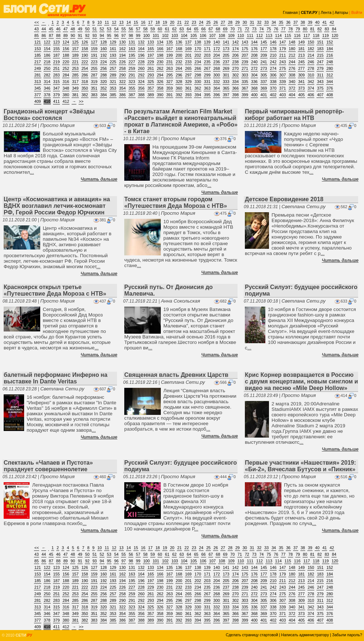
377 (38, 95)
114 (278, 35)
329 (189, 82)
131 (132, 42)
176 (254, 49)
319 (94, 82)
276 (292, 68)
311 (320, 75)
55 (124, 29)
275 (283, 68)
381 (75, 95)
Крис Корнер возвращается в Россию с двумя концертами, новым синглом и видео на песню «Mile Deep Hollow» (302, 381)
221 (75, 62)
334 (235, 82)
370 (273, 88)
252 (66, 68)
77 (283, 29)
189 (75, 55)
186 (47, 55)
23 (194, 22)
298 (198, 75)
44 (44, 29)
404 (292, 95)
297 (189, 75)
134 (160, 42)
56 (131, 29)
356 (141, 88)
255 (94, 68)
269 (226, 68)
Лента (326, 12)
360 (179, 88)
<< (37, 22)
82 (320, 29)
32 (259, 22)
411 (57, 101)
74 (262, 29)
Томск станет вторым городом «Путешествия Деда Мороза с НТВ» (176, 203)
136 (179, 42)
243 (283, 62)
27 (223, 22)
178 (273, 49)
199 (170, 55)
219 (57, 62)
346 (47, 88)
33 (266, 22)
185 (38, 55)
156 (66, 49)
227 (132, 62)
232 (179, 62)
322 (122, 82)
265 (189, 68)
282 (47, 75)
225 (113, 62)
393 (189, 95)
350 (85, 88)
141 (226, 42)
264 (179, 68)
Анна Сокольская (180, 301)
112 (259, 35)
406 (311, 95)
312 (330, 75)
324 (141, 82)
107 (212, 35)
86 (44, 35)
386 (122, 95)
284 (66, 75)
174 (235, 49)
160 (103, 49)
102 (165, 35)
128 (103, 42)
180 (292, 49)
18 (158, 22)
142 (235, 42)
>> (81, 101)
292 (141, 75)
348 (66, 88)
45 (51, 29)
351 (94, 88)
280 (330, 68)
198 (160, 55)
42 (332, 22)
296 (179, 75)
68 (218, 29)
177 (264, 49)
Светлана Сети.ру (303, 207)
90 (73, 35)
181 (302, 49)
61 (167, 29)
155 (57, 49)
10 (100, 22)
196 (141, 55)
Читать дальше (99, 179)
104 (184, 35)
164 (141, 49)
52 (102, 29)
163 (132, 49)
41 (325, 22)
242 (273, 62)
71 (240, 29)
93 (95, 35)
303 (245, 75)
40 (317, 22)
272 (254, 68)
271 (245, 68)
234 (198, 62)
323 (132, 82)
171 (207, 49)
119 (326, 35)
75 (269, 29)
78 (291, 29)
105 (194, 35)
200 (179, 55)
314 (47, 82)
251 (57, 68)
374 (311, 88)
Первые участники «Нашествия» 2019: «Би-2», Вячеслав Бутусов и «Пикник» (300, 466)
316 (66, 82)
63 (182, 29)
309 (302, 75)
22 (187, 22)
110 (241, 35)
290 (122, 75)
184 (330, 49)
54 (116, 29)
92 (87, 35)
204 (217, 55)
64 (189, 29)
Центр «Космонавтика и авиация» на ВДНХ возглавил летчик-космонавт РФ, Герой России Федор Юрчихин (57, 206)
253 (75, 68)
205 (226, 55)
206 (235, 55)
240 (254, 62)
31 (252, 22)
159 (94, 49)
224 (103, 62)
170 (198, 49)
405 (302, 95)
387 (132, 95)
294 (160, 75)
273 (264, 68)
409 (38, 101)
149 (302, 42)
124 (66, 42)
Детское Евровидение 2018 (284, 199)
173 (226, 49)
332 (217, 82)
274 (273, 68)
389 (151, 95)
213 (302, 55)
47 (65, 29)
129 (113, 42)
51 (95, 29)
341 (302, 82)
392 (179, 95)
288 (103, 75)
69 (225, 29)
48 (73, 29)
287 (94, 75)
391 (170, 95)
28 (230, 22)
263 (170, 68)
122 (47, 42)
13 (121, 22)
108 (222, 35)
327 (170, 82)
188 (66, 55)
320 (103, 82)
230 (160, 62)
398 (235, 95)
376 (330, 88)
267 (207, 68)
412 (66, 101)
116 (297, 35)
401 (264, 95)
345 (38, 88)
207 (245, 55)
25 (208, 22)
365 (226, 88)
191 (94, 55)
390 (160, 95)
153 (38, 49)
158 (85, 49)
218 (47, 62)
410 (47, 101)
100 (147, 35)
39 (310, 22)
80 (305, 29)
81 (312, 29)
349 (75, 88)
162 (122, 49)
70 (232, 29)
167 (170, 49)
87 (51, 35)
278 (311, 68)
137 (189, 42)
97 (124, 35)
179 (283, 49)
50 (87, 29)
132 (141, 42)
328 (179, 82)
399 (245, 95)
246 (311, 62)
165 (151, 49)
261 (151, 68)
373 (302, 88)
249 (38, 68)
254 (85, 68)
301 (226, 75)
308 (292, 75)
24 (201, 22)
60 (160, 29)
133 (151, 42)
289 (113, 75)
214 (311, 55)
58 (145, 29)
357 (151, 88)
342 (311, 82)
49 (80, 29)
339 (283, 82)
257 (113, 68)
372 (292, 88)
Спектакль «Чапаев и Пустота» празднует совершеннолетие (48, 466)
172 (217, 49)
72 (247, 29)
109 (231, 35)
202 (198, 55)
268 (217, 68)
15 (136, 22)
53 (109, 29)
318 (85, 82)
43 (37, 29)
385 (113, 95)
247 (320, 62)
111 (250, 35)
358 (160, 88)
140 (217, 42)
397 (226, 95)
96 (116, 35)
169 (189, 49)
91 (80, 35)
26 (216, 22)
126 (85, 42)
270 (235, 68)
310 (311, 75)
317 (75, 82)
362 (198, 88)
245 (302, 62)
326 (160, 82)
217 (38, 62)
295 (170, 75)
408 (330, 95)
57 (138, 29)
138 (198, 42)
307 (283, 75)
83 (327, 29)
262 (160, 68)
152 (330, 42)
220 (66, 62)
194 (122, 55)
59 (153, 29)
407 (320, 95)
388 (141, 95)
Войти (357, 12)
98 (131, 35)
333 (226, 82)
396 (217, 95)
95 (109, 35)
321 (113, 82)
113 (269, 35)
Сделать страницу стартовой (252, 635)
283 (57, 75)
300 (217, 75)
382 (85, 95)
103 (175, 35)
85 (37, 35)
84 (334, 29)
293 (151, 75)
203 (207, 55)
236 (217, 62)
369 (264, 88)
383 (94, 95)
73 (254, 29)
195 (132, 55)
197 (151, 55)
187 (57, 55)
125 (75, 42)
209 (264, 55)
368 (254, 88)
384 (103, 95)
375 (320, 88)
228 (141, 62)
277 (302, 68)
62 (174, 29)
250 (47, 68)
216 (330, 55)
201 (189, 55)
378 (47, 95)
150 (311, 42)
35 (281, 22)
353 (113, 88)
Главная (290, 12)
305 (264, 75)
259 (132, 68)
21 (179, 22)
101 (156, 35)
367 (245, 88)
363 (207, 88)
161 (113, 49)
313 (38, 82)
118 (316, 35)
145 (264, 42)
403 (283, 95)
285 (75, 75)
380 (66, 95)
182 (311, 49)
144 (254, 42)
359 (170, 88)
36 (288, 22)
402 (273, 95)
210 (273, 55)
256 (103, 68)
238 (235, 62)
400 (254, 95)
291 (132, 75)
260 (141, 68)
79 (298, 29)
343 (320, 82)
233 (189, 62)
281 (38, 75)
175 (245, 49)
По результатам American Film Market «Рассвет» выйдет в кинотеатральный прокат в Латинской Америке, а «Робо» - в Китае (181, 121)
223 (94, 62)
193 (113, 55)
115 (288, 35)
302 (235, 75)
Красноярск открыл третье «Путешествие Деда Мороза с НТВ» (55, 290)
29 (238, 22)
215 (320, 55)
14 (129, 22)
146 (273, 42)
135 (170, 42)
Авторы (342, 12)
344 (330, 82)
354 (122, 88)
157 (75, 49)
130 (122, 42)
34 (274, 22)
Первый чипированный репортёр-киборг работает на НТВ (294, 115)
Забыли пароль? (347, 635)
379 (57, 95)
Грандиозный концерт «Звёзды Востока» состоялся (49, 115)
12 (114, 22)
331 (207, 82)
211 (283, 55)
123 (57, 42)
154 (47, 49)
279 (320, 68)
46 (58, 29)
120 (335, 35)
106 (203, 35)
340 (292, 82)
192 (103, 55)
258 (122, 68)
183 (320, 49)
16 (143, 22)
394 (198, 95)
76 (276, 29)
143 (245, 42)
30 (245, 22)
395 (207, 95)
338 (273, 82)
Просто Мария (57, 125)
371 (283, 88)
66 (204, 29)
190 (85, 55)
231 (170, 62)
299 (207, 75)
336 (254, 82)
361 (189, 88)
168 (179, 49)
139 (207, 42)
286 (85, 75)
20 (172, 22)
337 (264, 82)
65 (196, 29)
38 (303, 22)
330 (198, 82)
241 (264, 62)
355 (132, 88)
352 (103, 88)
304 (254, 75)
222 (85, 62)
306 (273, 75)
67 (211, 29)
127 (94, 42)
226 (122, 62)
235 (207, 62)
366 (235, 88)
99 (138, 35)
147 (283, 42)
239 (245, 62)
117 (307, 35)
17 (151, 22)
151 (320, 42)
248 (330, 62)
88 (58, 35)
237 (226, 62)
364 (217, 88)
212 (292, 55)
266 (198, 68)
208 (254, 55)
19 (165, 22)
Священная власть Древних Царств (176, 375)
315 (57, 82)
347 (57, 88)
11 (107, 22)
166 (160, 49)
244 (292, 62)
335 (245, 82)
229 (151, 62)
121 (38, 42)
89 (65, 35)
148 (292, 42)
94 (102, 35)
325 (151, 82)
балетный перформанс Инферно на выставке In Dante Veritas (56, 378)
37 (296, 22)
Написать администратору (305, 635)
